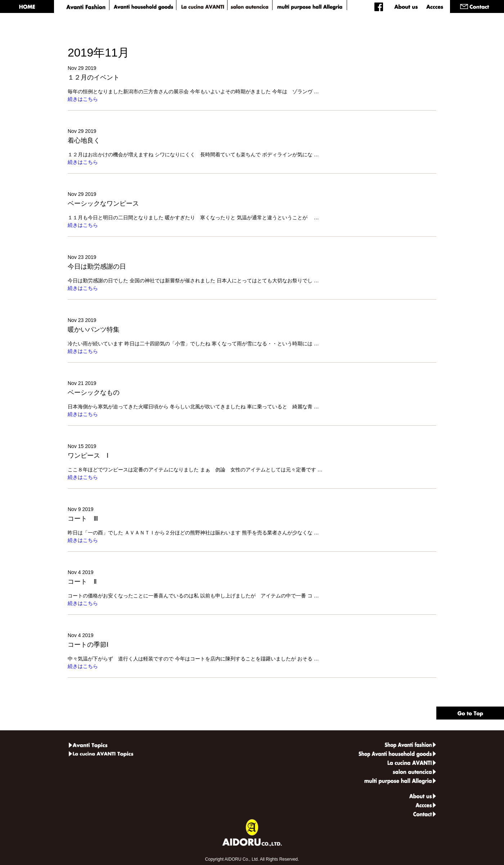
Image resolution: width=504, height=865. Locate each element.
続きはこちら (83, 99)
